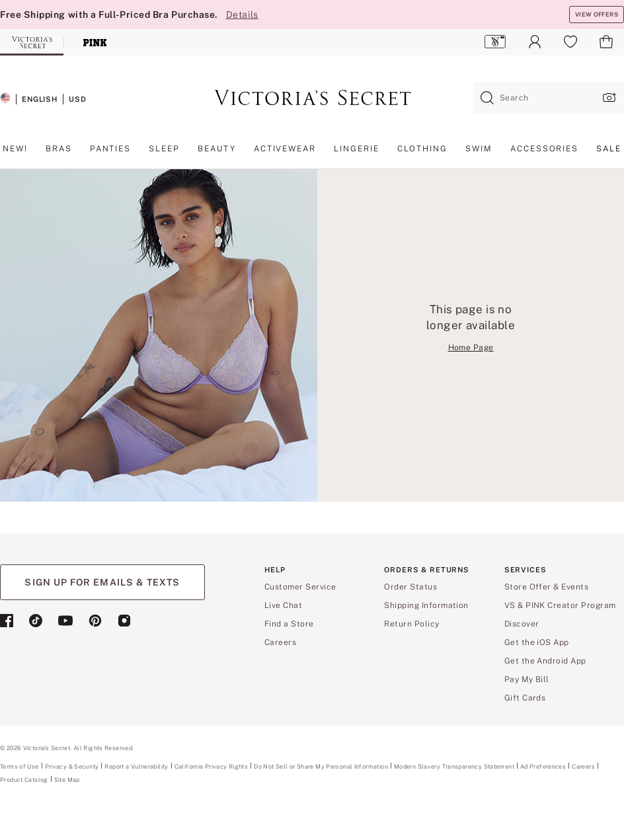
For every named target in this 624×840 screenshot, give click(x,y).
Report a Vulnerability (136, 767)
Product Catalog (24, 780)
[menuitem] (495, 42)
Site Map (67, 780)
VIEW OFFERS (597, 14)
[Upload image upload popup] (608, 97)
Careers (583, 766)
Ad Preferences (543, 766)
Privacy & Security (72, 766)
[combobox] (549, 98)
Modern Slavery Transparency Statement (454, 767)
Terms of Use (19, 766)
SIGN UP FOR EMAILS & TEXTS (102, 582)
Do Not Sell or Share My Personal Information (321, 766)
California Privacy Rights (211, 766)
